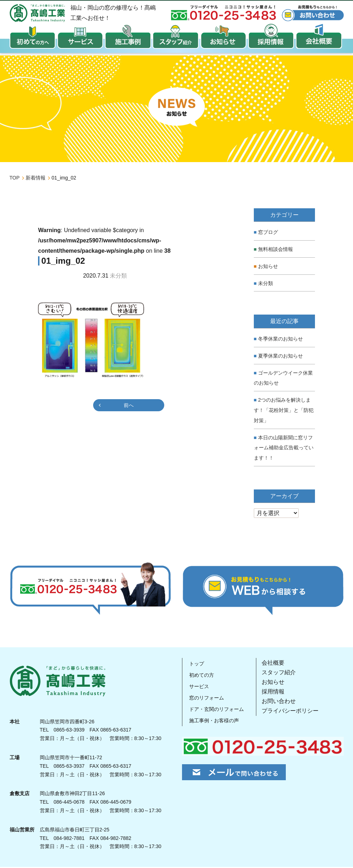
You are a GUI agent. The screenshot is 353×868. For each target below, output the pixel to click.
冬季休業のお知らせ (280, 340)
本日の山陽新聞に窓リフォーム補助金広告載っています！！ (284, 449)
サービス (199, 687)
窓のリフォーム (208, 698)
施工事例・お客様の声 (216, 721)
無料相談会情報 (276, 250)
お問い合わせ (284, 702)
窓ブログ (268, 233)
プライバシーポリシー (295, 712)
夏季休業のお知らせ (280, 357)
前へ (129, 406)
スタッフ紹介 (284, 673)
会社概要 (278, 663)
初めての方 (202, 676)
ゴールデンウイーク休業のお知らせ (283, 379)
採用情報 (278, 693)
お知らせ (268, 267)
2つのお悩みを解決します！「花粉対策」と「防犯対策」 (284, 411)
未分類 (266, 284)
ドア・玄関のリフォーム (219, 710)
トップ (196, 664)
